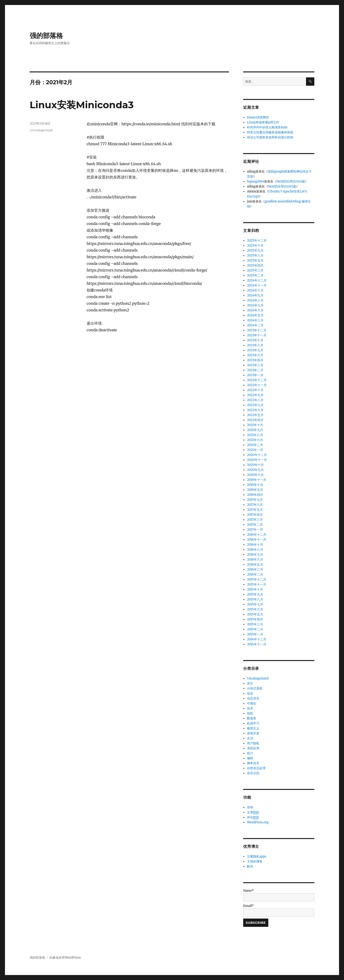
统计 (250, 753)
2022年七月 (255, 405)
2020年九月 (255, 470)
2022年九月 (255, 395)
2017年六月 (255, 505)
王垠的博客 (255, 861)
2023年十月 (255, 340)
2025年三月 (255, 270)
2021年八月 (255, 435)
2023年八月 (255, 345)
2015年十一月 (256, 584)
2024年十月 (255, 290)
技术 (250, 708)
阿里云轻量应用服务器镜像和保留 (270, 132)
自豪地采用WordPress (65, 958)
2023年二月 (255, 370)
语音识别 (253, 773)
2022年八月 (255, 400)
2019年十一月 (256, 480)
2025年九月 (255, 251)
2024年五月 (255, 315)
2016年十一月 (257, 540)
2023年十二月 (257, 330)
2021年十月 (255, 425)
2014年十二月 (257, 639)
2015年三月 (255, 624)
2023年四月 (255, 360)
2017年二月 (255, 525)
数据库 (252, 718)
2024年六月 (255, 310)
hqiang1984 (256, 181)
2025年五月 (255, 260)
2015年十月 (255, 589)
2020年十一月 (257, 460)
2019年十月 (255, 485)
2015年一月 (255, 634)
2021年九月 (255, 430)
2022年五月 (255, 415)
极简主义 (253, 728)
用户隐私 (253, 743)
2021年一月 (255, 450)
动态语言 (253, 698)
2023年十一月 (257, 335)
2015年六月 (255, 609)
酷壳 (250, 866)
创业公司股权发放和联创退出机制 (270, 137)
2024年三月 (255, 320)
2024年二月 (255, 325)
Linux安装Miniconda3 (82, 105)
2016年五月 (255, 565)
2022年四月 (255, 420)
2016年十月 (255, 545)
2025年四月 (255, 265)
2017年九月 (255, 500)
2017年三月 (255, 520)
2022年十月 (255, 390)
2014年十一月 (257, 644)
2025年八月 (255, 256)
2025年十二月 (257, 241)
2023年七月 (255, 350)
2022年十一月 (257, 385)
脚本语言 (253, 763)
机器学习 (253, 723)
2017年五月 (255, 510)
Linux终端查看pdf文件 (263, 122)
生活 (250, 738)
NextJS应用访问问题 (291, 181)
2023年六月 (255, 355)
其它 (250, 683)
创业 (250, 693)
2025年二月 (255, 275)
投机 (250, 713)
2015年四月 (255, 619)
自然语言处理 (256, 768)
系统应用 (253, 748)
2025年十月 (255, 246)
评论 (253, 817)
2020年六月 (255, 475)
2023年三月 (255, 365)
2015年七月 (255, 604)
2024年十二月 (257, 280)
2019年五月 (255, 490)
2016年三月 (255, 570)
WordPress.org (258, 822)
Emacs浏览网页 (258, 117)
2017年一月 (255, 530)
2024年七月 (255, 305)
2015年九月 (255, 594)
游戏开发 (253, 733)
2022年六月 (255, 410)
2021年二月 (255, 445)
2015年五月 (255, 614)
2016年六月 (255, 560)
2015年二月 (255, 629)
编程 (250, 758)
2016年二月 (255, 574)
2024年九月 (255, 295)
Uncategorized (41, 130)
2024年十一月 (257, 285)
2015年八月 (255, 599)
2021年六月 (255, 440)
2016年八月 (255, 550)
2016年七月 (255, 555)
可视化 (252, 703)
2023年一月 (255, 375)
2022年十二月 (257, 380)
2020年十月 (255, 465)
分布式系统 (255, 688)
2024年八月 (255, 300)
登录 (250, 807)
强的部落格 (46, 36)
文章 (253, 812)
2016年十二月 (257, 535)
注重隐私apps (257, 856)
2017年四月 (255, 515)
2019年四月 (255, 495)
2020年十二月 (257, 455)
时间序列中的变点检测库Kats (267, 127)
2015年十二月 (256, 579)
